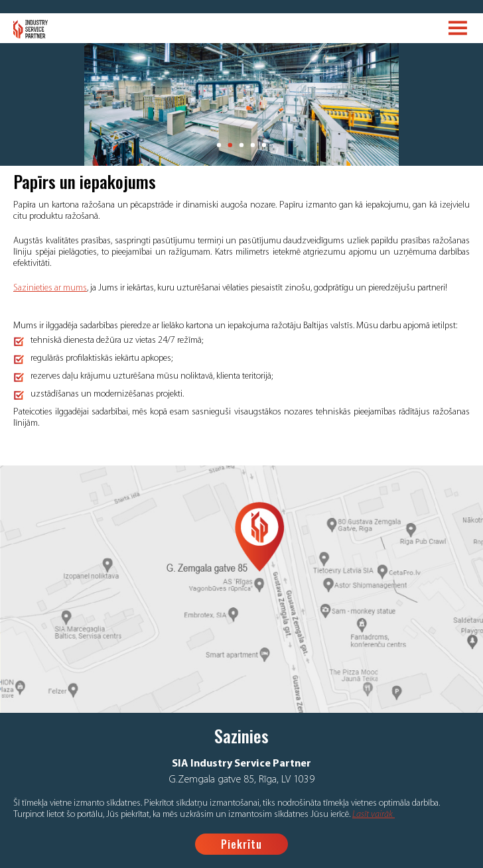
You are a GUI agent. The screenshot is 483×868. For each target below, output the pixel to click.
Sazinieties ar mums (50, 288)
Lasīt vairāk (374, 815)
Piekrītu (241, 844)
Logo (31, 29)
